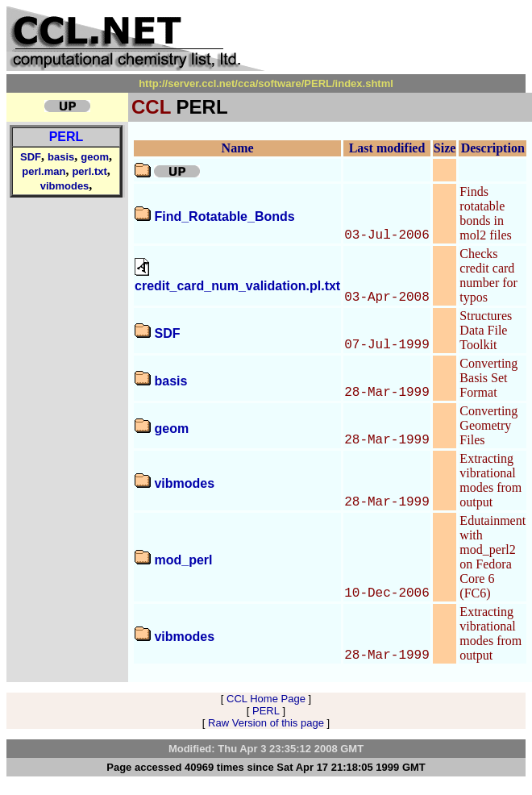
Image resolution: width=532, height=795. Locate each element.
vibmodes (65, 186)
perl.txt (89, 171)
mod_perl (183, 560)
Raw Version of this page (266, 723)
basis (61, 157)
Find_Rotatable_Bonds (224, 216)
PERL (66, 137)
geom (95, 157)
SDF (31, 157)
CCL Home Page (266, 699)
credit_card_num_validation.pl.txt (237, 286)
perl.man (44, 171)
